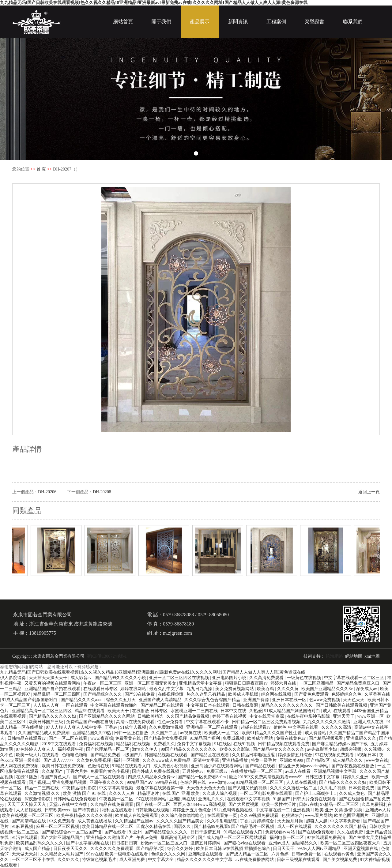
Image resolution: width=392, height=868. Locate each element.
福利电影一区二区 (287, 838)
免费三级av (218, 771)
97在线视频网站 (152, 799)
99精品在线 (167, 782)
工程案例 (276, 22)
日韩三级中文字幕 (323, 777)
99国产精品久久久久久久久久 (189, 749)
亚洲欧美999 (292, 760)
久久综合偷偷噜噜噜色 (183, 815)
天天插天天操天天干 (49, 678)
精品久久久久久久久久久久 (288, 705)
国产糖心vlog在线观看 (245, 843)
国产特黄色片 (87, 810)
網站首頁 (123, 22)
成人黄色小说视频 (171, 766)
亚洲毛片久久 (212, 799)
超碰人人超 (317, 821)
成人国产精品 (38, 849)
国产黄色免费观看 (312, 694)
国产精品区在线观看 (210, 755)
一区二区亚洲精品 (317, 683)
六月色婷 (281, 854)
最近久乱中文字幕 (167, 689)
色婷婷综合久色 (347, 694)
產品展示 (200, 22)
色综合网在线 (194, 782)
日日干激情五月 (206, 832)
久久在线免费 (351, 832)
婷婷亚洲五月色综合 (192, 810)
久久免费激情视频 (167, 727)
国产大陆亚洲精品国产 (62, 838)
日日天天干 (284, 849)
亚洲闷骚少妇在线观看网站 (217, 766)
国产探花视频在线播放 (353, 766)
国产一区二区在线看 (69, 738)
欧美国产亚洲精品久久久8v (328, 689)
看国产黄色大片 (56, 777)
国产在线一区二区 (154, 804)
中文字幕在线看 (304, 727)
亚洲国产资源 (257, 700)
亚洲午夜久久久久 (107, 782)
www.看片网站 (319, 815)
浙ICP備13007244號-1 (107, 656)
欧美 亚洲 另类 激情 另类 (339, 810)
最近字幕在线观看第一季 (160, 788)
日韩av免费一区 (307, 854)
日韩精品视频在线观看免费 (284, 744)
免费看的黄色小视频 (110, 771)
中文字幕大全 (161, 860)
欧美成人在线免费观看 (137, 815)
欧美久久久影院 (235, 749)
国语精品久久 (305, 843)
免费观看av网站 (281, 832)
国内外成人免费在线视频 (156, 771)
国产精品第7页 (151, 849)
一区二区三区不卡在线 (34, 860)
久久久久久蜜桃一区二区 (294, 788)
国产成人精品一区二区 (247, 854)
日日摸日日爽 (125, 843)
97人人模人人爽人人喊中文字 (74, 727)
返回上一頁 (369, 492)
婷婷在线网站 (134, 689)
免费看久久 (164, 744)
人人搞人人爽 (47, 705)
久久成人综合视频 (220, 793)
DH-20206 (47, 492)
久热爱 (256, 711)
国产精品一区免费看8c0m (202, 777)
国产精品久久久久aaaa (82, 700)
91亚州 (136, 832)
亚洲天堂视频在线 (361, 849)
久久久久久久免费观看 (112, 849)
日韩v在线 (309, 804)
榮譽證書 (315, 22)
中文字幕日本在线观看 (209, 705)
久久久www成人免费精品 (167, 760)
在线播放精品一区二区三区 (257, 771)
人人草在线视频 (302, 782)
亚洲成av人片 (378, 810)
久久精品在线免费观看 (112, 804)
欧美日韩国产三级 (47, 722)
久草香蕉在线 (377, 694)
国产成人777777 (59, 760)
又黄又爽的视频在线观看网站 (53, 683)
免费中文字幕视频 (195, 744)
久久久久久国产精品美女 (181, 821)
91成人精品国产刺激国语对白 (30, 700)
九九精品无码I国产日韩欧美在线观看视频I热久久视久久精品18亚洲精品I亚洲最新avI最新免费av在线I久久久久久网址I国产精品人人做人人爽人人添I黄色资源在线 (154, 3)
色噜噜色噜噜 (75, 755)
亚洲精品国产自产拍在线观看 (53, 689)
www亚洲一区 (371, 716)
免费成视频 (234, 738)
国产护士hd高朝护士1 (316, 793)
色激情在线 (99, 766)
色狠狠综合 (292, 815)
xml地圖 (372, 656)
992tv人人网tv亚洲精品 (319, 849)
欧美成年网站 (261, 738)
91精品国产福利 (205, 738)
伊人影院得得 (13, 678)
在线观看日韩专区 (101, 689)
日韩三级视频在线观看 (299, 860)
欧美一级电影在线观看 (127, 854)
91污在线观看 (25, 838)
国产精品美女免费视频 (166, 738)
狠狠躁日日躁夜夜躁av (247, 683)
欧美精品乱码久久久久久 (40, 843)
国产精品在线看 (261, 766)
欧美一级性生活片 (279, 804)
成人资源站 (316, 733)
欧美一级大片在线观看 (38, 755)
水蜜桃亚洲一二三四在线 (195, 711)
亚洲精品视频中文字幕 (336, 771)
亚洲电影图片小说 (230, 678)
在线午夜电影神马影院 (309, 716)
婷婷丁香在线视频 (230, 716)
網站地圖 (354, 656)
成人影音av (82, 678)
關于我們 (161, 22)
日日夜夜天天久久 (71, 849)
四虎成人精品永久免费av (152, 777)
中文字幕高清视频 (117, 788)
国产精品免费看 (106, 755)
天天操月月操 (291, 821)
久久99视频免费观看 (260, 815)
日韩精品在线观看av (27, 738)
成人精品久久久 (348, 760)
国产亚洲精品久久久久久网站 (107, 716)
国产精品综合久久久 (103, 694)
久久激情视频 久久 (43, 793)
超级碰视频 (351, 749)
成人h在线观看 (337, 711)
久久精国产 (53, 771)
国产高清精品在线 (29, 821)
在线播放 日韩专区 (150, 711)
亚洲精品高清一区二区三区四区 (42, 711)
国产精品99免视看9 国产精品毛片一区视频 (235, 827)
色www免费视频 (325, 700)
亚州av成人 (279, 843)
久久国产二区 (165, 733)
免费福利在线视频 (97, 744)
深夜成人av (367, 689)
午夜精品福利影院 (80, 788)
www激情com (221, 782)
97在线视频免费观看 (335, 755)
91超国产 (282, 799)
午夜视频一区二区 (117, 799)
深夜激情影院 (38, 799)
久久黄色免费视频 (94, 760)
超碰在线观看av (256, 727)
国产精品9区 (319, 760)
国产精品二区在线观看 (163, 705)
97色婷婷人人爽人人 (36, 749)
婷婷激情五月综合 (296, 755)
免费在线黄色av (291, 738)
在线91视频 (245, 744)
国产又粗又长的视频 (248, 788)
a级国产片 (133, 755)
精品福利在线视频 (134, 744)
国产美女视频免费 (341, 860)
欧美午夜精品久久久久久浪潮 (85, 815)
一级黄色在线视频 (304, 678)
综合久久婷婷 (181, 849)
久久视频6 (374, 749)
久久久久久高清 (337, 727)
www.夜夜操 (102, 738)
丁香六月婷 (77, 771)
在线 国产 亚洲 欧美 (181, 793)
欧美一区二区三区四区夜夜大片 (351, 843)
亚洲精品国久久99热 (92, 733)
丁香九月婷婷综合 (258, 821)
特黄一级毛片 (264, 760)
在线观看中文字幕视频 (249, 799)
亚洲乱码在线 (183, 799)
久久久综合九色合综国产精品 (213, 700)
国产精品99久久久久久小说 (121, 678)
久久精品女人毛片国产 (62, 854)
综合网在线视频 (277, 694)
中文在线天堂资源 (267, 716)
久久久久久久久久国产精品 (341, 827)
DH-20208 (102, 492)
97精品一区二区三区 (340, 804)
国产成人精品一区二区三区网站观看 (233, 838)
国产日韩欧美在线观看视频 (342, 705)
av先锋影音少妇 (323, 749)
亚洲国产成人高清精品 (161, 700)
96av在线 (94, 854)
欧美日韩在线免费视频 (64, 766)
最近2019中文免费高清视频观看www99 (266, 777)
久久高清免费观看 (267, 678)
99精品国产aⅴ (140, 782)
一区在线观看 (75, 705)
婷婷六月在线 (284, 683)
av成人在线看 (298, 771)
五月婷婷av (193, 771)
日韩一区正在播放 (132, 733)
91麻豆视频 (23, 827)
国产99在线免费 (140, 694)
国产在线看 (116, 832)
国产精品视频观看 (326, 738)
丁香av (112, 727)
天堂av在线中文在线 (69, 804)
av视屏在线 (191, 733)
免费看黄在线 (129, 738)
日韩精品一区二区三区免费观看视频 (267, 722)
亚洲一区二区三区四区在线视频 (179, 678)
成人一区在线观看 (295, 827)
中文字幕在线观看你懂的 (115, 705)
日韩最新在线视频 (153, 810)
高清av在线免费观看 (136, 722)
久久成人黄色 (352, 793)
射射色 (280, 727)
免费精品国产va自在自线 (90, 722)
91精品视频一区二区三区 (260, 782)
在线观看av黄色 (340, 854)
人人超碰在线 (29, 810)
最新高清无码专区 (178, 838)
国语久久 (183, 827)
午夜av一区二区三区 (103, 683)
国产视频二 (40, 782)
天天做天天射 (25, 854)
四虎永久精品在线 (154, 827)
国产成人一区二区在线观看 (100, 777)
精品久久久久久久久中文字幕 (205, 860)
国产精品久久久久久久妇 (53, 716)
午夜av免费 (147, 838)
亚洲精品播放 (236, 760)
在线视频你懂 (171, 694)
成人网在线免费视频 (20, 766)
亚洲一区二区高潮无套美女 (151, 683)
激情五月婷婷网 (206, 843)
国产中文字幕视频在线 (88, 843)
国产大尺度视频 (244, 804)
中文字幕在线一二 (273, 810)
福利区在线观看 (118, 810)
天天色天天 (354, 700)
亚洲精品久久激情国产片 (110, 838)
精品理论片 (149, 793)
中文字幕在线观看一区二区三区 (355, 678)
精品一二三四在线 (42, 788)
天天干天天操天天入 (27, 804)
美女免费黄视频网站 (235, 689)
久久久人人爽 (122, 793)
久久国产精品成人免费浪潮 (44, 733)
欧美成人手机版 (244, 694)
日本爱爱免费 (362, 788)
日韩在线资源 (246, 705)
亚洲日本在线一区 (290, 700)
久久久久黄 (288, 689)
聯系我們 (353, 22)
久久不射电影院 (222, 821)
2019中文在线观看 (59, 744)
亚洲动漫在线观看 (206, 854)
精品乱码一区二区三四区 (57, 694)
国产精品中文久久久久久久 (279, 749)
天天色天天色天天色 (206, 788)
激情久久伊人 (145, 749)
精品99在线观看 (90, 711)
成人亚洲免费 (133, 860)
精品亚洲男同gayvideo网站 (304, 766)
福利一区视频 (127, 760)
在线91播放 (27, 777)
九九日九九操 (200, 689)
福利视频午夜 (71, 749)
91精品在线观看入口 (132, 766)
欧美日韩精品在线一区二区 (108, 827)
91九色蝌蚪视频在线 (234, 810)
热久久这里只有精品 (206, 694)
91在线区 (223, 744)
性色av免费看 (171, 722)
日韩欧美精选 (151, 716)
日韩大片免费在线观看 (315, 799)
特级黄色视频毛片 (100, 860)
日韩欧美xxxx (58, 810)
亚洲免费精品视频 (70, 782)
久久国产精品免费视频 (188, 716)
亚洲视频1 (303, 810)
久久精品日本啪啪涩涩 (254, 755)
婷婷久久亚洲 (356, 777)
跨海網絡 (334, 656)
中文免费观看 (62, 821)
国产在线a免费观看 (317, 832)
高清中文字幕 (207, 760)
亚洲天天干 (344, 716)
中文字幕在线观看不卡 (208, 722)
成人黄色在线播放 (95, 821)
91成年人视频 (134, 727)
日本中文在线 (234, 711)
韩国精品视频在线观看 (167, 755)
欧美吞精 (266, 689)
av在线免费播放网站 (255, 860)
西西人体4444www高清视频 (200, 804)
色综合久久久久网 (169, 854)
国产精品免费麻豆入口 (359, 683)
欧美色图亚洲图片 (352, 815)
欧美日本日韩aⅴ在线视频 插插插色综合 (234, 849)
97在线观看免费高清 (327, 838)
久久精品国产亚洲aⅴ (135, 821)
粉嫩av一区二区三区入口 (165, 843)
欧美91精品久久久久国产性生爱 (272, 733)
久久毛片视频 (334, 788)
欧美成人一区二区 (222, 733)
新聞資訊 (238, 22)
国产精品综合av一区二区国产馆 (72, 832)
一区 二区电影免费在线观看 (267, 793)
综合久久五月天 (121, 700)
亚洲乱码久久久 (362, 738)
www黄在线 (377, 760)
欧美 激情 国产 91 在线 (85, 793)
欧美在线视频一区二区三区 (28, 815)
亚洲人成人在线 (369, 722)
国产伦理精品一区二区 (108, 749)
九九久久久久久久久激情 (327, 722)
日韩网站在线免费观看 (75, 799)
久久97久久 (69, 860)
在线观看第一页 (223, 815)
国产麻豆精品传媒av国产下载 (340, 744)
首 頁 (41, 169)
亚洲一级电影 (28, 760)
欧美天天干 (119, 711)
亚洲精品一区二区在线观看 (213, 727)
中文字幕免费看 (346, 821)
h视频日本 (367, 755)
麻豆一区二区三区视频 (58, 827)
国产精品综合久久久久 (167, 832)
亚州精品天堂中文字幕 (201, 683)
